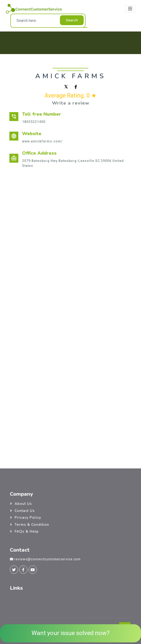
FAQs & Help (27, 531)
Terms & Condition (32, 525)
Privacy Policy (28, 518)
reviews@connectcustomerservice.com (47, 559)
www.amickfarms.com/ (42, 141)
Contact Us (25, 511)
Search (72, 20)
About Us (23, 504)
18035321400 (34, 122)
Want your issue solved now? (70, 633)
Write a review (71, 103)
